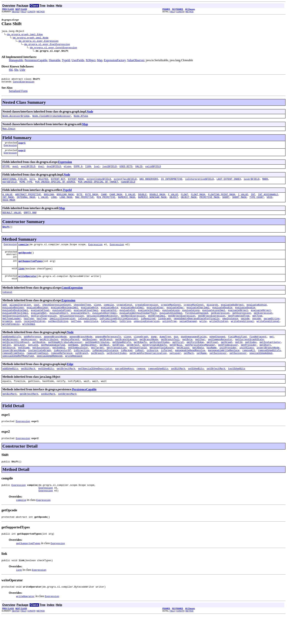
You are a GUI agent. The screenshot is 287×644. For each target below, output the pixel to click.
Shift (6, 235)
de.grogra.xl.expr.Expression (38, 41)
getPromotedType (239, 331)
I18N (88, 171)
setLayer (175, 374)
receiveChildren (35, 338)
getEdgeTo (140, 361)
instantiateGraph (39, 371)
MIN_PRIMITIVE (106, 204)
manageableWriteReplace (224, 371)
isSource (152, 371)
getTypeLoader (12, 334)
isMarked (127, 371)
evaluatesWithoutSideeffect (138, 328)
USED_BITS (126, 171)
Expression (10, 149)
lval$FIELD (109, 171)
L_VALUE (43, 204)
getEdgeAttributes (97, 361)
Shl (11, 70)
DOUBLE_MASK (157, 200)
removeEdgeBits (158, 390)
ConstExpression (24, 83)
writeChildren (219, 338)
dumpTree (165, 354)
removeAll (249, 371)
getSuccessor (41, 367)
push (18, 338)
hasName (212, 367)
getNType (118, 364)
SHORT (226, 204)
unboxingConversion (147, 338)
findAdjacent (258, 354)
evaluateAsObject (232, 318)
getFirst (178, 361)
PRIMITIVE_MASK (209, 204)
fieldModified (237, 354)
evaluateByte (90, 321)
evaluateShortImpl (104, 328)
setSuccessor (218, 374)
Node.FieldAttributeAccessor (52, 118)
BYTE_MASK (92, 200)
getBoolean (90, 357)
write (203, 338)
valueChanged (188, 338)
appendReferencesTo (108, 354)
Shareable (55, 61)
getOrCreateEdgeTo (155, 364)
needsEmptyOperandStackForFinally (197, 334)
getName (73, 364)
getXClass (183, 367)
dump (154, 354)
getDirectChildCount (16, 361)
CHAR (104, 200)
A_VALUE (7, 200)
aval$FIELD (28, 171)
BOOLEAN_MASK (65, 200)
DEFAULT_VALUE (12, 220)
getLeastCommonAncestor (102, 331)
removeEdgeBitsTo (269, 371)
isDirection (82, 371)
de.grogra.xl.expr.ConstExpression (53, 48)
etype (67, 171)
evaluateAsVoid (257, 318)
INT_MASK (8, 204)
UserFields (78, 61)
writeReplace (74, 377)
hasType (29, 334)
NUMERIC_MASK (127, 204)
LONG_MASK (66, 204)
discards (212, 318)
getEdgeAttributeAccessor (65, 361)
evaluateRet (39, 328)
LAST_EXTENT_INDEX (229, 184)
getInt (7, 364)
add (4, 318)
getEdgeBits (46, 390)
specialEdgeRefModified (18, 377)
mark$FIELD (10, 187)
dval (41, 171)
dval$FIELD (54, 171)
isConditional (87, 334)
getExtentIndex (159, 361)
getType (257, 331)
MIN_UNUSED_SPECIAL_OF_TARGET (98, 187)
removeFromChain (13, 374)
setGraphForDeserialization (148, 374)
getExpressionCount (15, 331)
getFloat (212, 361)
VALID (139, 171)
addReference (32, 354)
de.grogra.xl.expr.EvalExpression (47, 45)
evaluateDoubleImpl (15, 324)
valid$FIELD (153, 171)
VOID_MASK (9, 207)
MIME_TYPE (26, 187)
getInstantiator (270, 361)
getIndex (251, 361)
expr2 (22, 154)
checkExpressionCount (57, 318)
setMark (189, 374)
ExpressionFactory (115, 61)
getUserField (138, 367)
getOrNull (176, 364)
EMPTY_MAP (30, 220)
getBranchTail (170, 357)
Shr (16, 70)
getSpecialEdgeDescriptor (95, 390)
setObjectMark (216, 390)
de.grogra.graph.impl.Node (31, 38)
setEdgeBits (196, 390)
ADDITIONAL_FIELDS (15, 184)
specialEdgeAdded (261, 374)
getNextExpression (133, 331)
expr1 (22, 146)
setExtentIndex (117, 374)
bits (32, 184)
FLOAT (184, 200)
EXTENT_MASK (76, 184)
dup (176, 354)
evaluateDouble (222, 321)
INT (253, 200)
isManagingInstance (105, 371)
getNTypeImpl (157, 331)
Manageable (16, 61)
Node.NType (81, 118)
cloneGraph (141, 354)
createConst (124, 318)
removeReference (62, 374)
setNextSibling (58, 338)
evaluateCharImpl (198, 321)
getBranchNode (149, 357)
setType (76, 338)
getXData (198, 367)
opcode (245, 334)
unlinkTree (169, 338)
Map (100, 61)
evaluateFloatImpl (86, 324)
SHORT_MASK (239, 204)
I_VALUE (243, 200)
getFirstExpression (44, 331)
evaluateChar (155, 321)
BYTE (80, 200)
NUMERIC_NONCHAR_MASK (152, 204)
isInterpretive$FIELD (200, 184)
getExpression (220, 328)
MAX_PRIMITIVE (84, 204)
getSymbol (59, 367)
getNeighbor (89, 364)
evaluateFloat (40, 324)
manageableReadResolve (190, 371)
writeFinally (11, 341)
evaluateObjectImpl (15, 328)
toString (125, 338)
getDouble (39, 361)
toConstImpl (109, 338)
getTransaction (117, 367)
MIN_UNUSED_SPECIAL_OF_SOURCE (55, 187)
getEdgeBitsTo (122, 361)
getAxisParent (70, 357)
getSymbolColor (78, 367)
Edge (70, 386)
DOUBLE (142, 200)
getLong (33, 364)
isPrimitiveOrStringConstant (119, 334)
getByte (187, 357)
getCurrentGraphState (249, 357)
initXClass (247, 367)
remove (141, 390)
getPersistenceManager (200, 364)
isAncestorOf (62, 371)
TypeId (66, 61)
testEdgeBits (237, 390)
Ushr (22, 70)
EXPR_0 (78, 171)
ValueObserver (136, 61)
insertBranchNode (268, 367)
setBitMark (178, 390)
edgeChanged (217, 354)
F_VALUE (173, 200)
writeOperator (28, 288)
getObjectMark (66, 390)
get (272, 354)
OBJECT (174, 204)
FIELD (23, 12)
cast (37, 318)
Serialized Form (18, 93)
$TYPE (6, 171)
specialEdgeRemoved (49, 377)
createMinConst (194, 318)
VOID (269, 204)
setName (202, 374)
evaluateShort (59, 328)
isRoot (140, 371)
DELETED (43, 184)
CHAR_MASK (116, 200)
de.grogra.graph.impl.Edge (25, 35)
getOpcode (25, 262)
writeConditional (242, 338)
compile (23, 253)
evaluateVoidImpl (171, 328)
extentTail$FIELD (125, 184)
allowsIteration (20, 318)
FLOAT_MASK (198, 200)
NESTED (16, 12)
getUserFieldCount (162, 367)
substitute (91, 338)
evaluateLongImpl (214, 324)
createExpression (147, 318)
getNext (105, 364)
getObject (133, 364)
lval (97, 171)
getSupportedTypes (30, 272)
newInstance (230, 334)
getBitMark (28, 390)
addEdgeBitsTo (12, 354)
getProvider (249, 364)
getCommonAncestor (220, 357)
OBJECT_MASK (189, 204)
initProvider (228, 367)
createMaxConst (171, 318)
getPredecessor (228, 364)
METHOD (41, 12)
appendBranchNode (55, 354)
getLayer (19, 364)
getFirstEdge (195, 361)
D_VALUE (130, 200)
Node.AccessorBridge (16, 118)
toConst (7, 305)
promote (7, 338)
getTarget (97, 367)
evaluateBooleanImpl (64, 321)
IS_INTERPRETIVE (172, 184)
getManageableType (53, 364)
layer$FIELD (251, 184)
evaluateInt (109, 324)
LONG (54, 204)
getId (239, 361)
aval (15, 171)
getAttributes (49, 357)
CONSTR (31, 12)
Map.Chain (9, 131)
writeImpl (29, 341)
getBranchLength (126, 357)
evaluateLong (171, 324)
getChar (200, 357)
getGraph (227, 361)
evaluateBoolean (13, 321)
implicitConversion (62, 334)
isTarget (167, 371)
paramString (272, 334)
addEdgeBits (10, 390)
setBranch (82, 374)
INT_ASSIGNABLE (268, 200)
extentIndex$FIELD (99, 184)
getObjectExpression (182, 331)
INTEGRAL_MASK (26, 204)
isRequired (148, 334)
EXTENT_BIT (58, 184)
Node (90, 113)
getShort (265, 364)
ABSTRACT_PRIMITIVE (28, 200)
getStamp (24, 367)
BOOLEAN (49, 200)
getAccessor (10, 357)
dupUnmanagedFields (194, 354)
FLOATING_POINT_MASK (221, 200)
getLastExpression (72, 331)
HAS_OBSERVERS (149, 184)
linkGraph (164, 334)
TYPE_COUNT (257, 204)
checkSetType (82, 318)
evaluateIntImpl (149, 324)
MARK (265, 184)
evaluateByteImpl (132, 321)
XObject (91, 61)
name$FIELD (128, 187)
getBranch (106, 357)
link (21, 280)
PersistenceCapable (36, 61)
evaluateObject (238, 324)
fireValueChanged (197, 328)
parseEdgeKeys (124, 390)
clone (97, 318)
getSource (9, 367)
